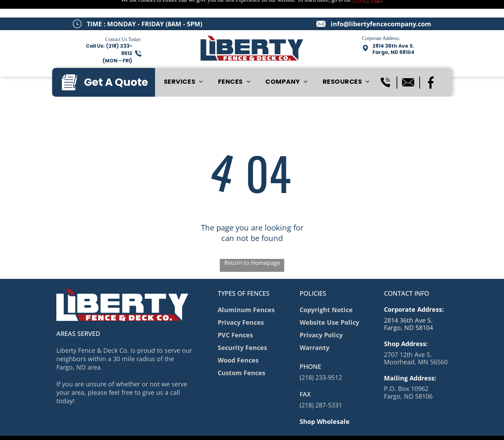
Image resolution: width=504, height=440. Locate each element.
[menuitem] (184, 64)
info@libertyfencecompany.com (381, 6)
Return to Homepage (252, 245)
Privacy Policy (166, 430)
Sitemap (138, 430)
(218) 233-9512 (321, 360)
